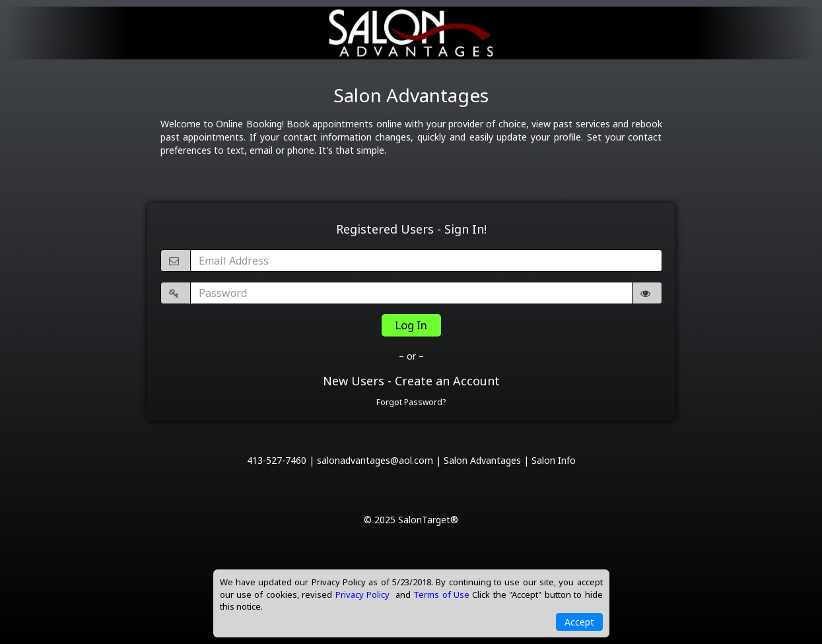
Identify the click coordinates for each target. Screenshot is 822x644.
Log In (411, 325)
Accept (579, 622)
